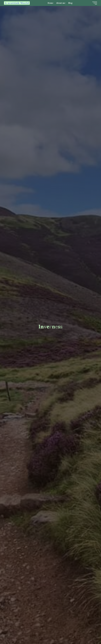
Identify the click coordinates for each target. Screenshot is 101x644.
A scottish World (17, 3)
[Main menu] (95, 3)
